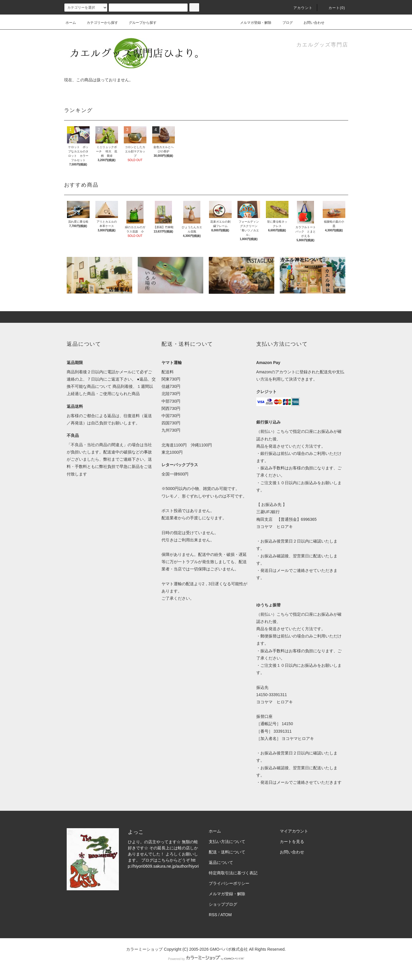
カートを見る (292, 842)
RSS (213, 915)
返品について (221, 862)
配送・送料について (227, 852)
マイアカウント (294, 831)
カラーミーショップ (144, 949)
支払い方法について (227, 842)
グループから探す (139, 23)
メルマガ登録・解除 (252, 23)
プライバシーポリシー (229, 883)
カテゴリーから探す (99, 23)
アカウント (300, 8)
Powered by (206, 959)
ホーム (71, 23)
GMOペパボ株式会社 (229, 949)
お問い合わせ (311, 23)
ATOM (226, 915)
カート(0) (333, 8)
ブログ (288, 23)
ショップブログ (223, 904)
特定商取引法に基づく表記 (233, 873)
